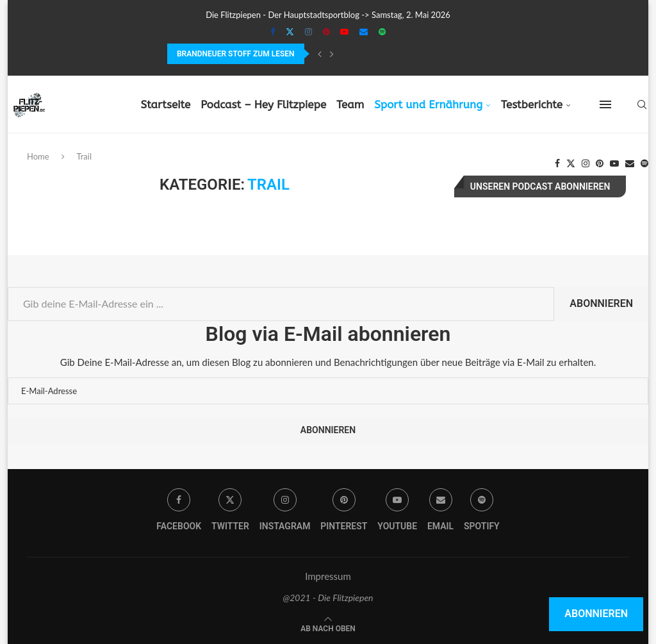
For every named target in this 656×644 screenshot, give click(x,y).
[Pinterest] (326, 31)
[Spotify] (382, 31)
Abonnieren (601, 303)
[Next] (332, 54)
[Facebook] (273, 31)
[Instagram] (308, 31)
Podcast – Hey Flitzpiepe (263, 104)
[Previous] (320, 54)
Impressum (328, 576)
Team (350, 104)
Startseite (165, 104)
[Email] (364, 31)
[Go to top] (328, 627)
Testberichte (532, 104)
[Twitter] (290, 31)
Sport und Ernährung (428, 104)
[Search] (642, 104)
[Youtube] (344, 31)
